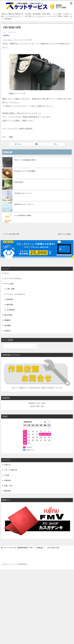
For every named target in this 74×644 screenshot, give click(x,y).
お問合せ (7, 331)
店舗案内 (7, 320)
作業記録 (6, 35)
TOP (18, 548)
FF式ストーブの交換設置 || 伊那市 (25, 160)
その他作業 (11, 310)
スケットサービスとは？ (13, 278)
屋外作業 (10, 305)
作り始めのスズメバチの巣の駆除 (25, 171)
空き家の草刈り (19, 182)
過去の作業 (8, 315)
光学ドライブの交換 (64, 234)
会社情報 (7, 326)
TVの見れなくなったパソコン (23, 193)
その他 (7, 475)
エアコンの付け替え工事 (11, 234)
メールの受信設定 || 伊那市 (23, 215)
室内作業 (10, 299)
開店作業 (7, 491)
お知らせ (7, 465)
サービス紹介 (9, 284)
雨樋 (11, 137)
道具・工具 (8, 486)
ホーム (7, 273)
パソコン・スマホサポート (16, 294)
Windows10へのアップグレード (24, 204)
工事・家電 (11, 289)
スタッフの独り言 (11, 470)
